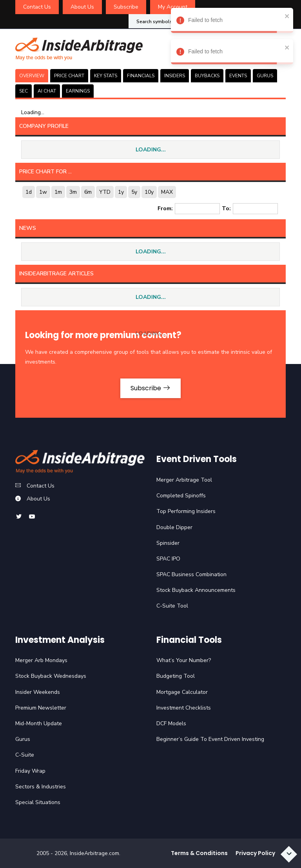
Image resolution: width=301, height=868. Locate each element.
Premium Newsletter (41, 708)
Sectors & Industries (41, 787)
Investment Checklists (184, 708)
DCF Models (171, 723)
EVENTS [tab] (238, 76)
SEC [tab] (24, 91)
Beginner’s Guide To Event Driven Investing (210, 739)
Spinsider (168, 543)
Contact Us (37, 7)
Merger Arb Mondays (41, 660)
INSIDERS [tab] (175, 76)
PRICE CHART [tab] (69, 76)
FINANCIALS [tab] (141, 76)
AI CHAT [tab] (47, 91)
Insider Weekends (38, 692)
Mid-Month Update (39, 723)
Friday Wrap (30, 771)
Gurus (23, 739)
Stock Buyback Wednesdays (51, 676)
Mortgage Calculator (182, 692)
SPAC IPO (168, 559)
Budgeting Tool (176, 676)
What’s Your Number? (184, 660)
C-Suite (25, 755)
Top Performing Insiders (186, 511)
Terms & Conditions (199, 853)
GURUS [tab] (265, 76)
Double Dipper (174, 527)
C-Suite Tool (172, 606)
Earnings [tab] (78, 91)
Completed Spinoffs (181, 496)
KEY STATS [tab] (106, 76)
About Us (82, 7)
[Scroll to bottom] (289, 854)
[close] (285, 16)
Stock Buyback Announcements (196, 590)
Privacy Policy (255, 853)
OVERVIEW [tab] (32, 76)
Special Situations (38, 802)
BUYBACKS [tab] (207, 76)
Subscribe (126, 7)
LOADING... (151, 150)
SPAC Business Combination (191, 574)
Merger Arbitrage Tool (184, 480)
